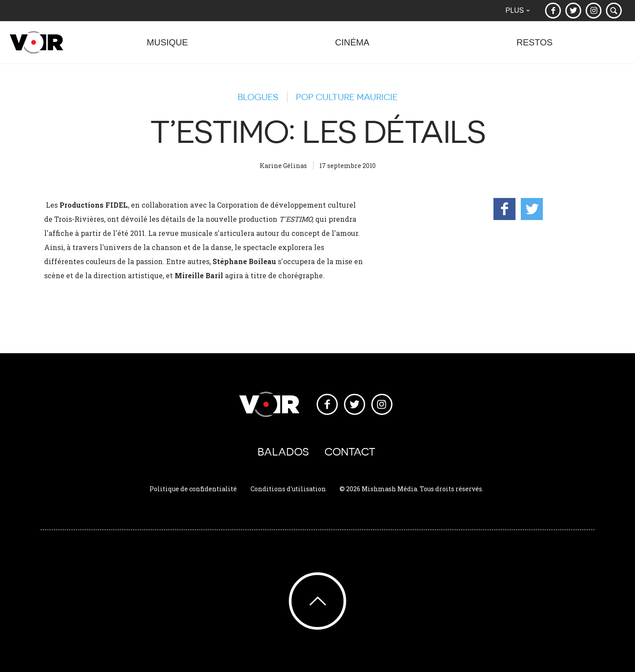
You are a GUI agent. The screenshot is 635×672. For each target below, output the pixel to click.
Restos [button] (534, 47)
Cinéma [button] (352, 47)
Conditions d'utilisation (288, 489)
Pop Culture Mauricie (347, 97)
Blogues (258, 97)
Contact (350, 452)
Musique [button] (167, 47)
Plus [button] (517, 10)
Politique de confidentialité (193, 489)
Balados (283, 452)
